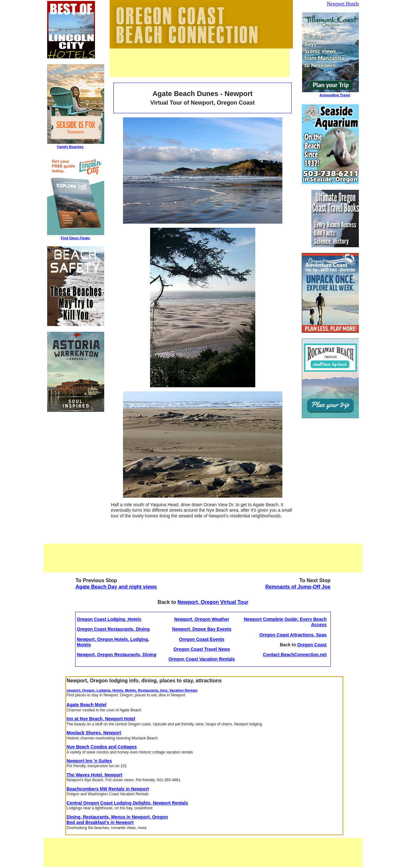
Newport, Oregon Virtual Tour (213, 602)
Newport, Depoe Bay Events (202, 629)
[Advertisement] (199, 63)
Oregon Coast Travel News (202, 649)
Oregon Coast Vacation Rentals (202, 659)
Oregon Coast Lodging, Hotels (109, 619)
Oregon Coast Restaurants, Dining (113, 629)
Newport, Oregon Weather (202, 619)
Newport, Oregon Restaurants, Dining (117, 655)
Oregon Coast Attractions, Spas (293, 635)
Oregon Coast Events (202, 639)
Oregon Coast (312, 645)
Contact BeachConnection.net (295, 655)
